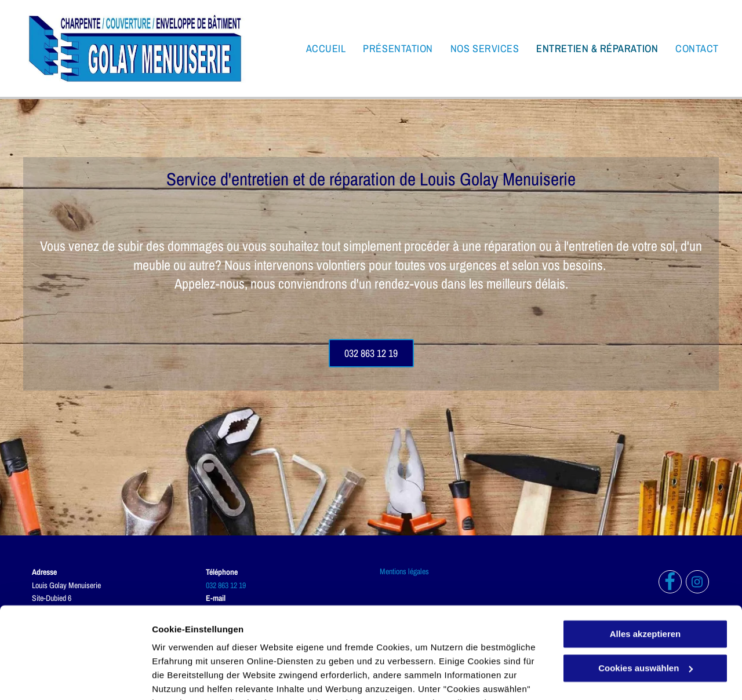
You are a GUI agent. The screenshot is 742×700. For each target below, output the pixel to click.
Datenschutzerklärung (285, 645)
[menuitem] (317, 48)
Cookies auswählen (193, 677)
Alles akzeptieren (645, 548)
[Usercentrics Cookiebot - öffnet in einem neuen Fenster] (75, 677)
